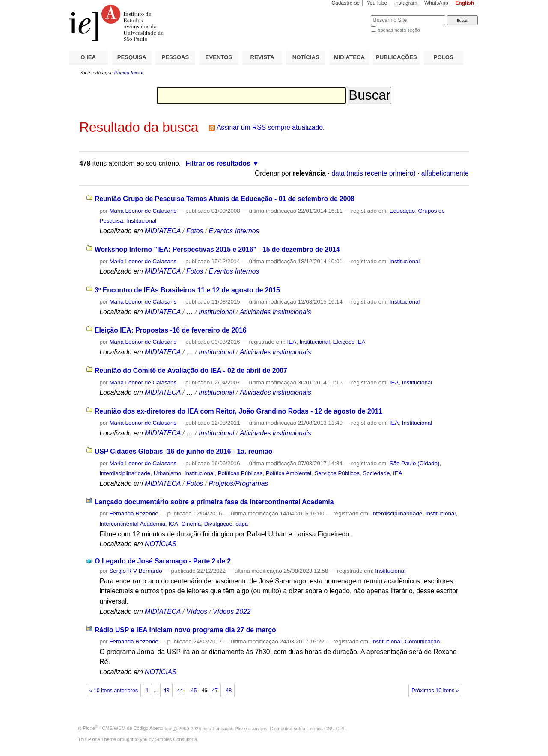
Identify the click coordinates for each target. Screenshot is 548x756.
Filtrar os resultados (218, 163)
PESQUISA (132, 57)
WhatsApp (436, 3)
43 (166, 691)
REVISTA (262, 57)
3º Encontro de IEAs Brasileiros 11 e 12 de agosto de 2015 (187, 290)
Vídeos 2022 (232, 612)
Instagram (406, 3)
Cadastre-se (345, 3)
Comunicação (422, 641)
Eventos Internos (234, 231)
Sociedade (376, 473)
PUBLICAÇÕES (396, 57)
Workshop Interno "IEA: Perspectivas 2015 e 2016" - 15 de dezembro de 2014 (217, 249)
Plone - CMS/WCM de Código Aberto (123, 728)
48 (229, 691)
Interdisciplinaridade (125, 473)
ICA (173, 524)
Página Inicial (128, 73)
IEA (292, 342)
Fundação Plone (230, 728)
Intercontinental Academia (132, 524)
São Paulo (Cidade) (415, 463)
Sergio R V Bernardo (136, 571)
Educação (402, 211)
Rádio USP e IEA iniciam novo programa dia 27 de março (185, 630)
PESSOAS (176, 57)
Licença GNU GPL (326, 728)
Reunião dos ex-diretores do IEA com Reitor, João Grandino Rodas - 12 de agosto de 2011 (238, 411)
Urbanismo (168, 473)
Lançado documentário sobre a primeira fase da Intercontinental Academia (214, 502)
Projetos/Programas (238, 484)
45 (194, 691)
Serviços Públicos (337, 473)
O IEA (88, 57)
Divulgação (218, 524)
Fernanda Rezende (134, 513)
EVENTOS (219, 57)
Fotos (195, 231)
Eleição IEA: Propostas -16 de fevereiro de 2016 (171, 330)
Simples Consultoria (176, 739)
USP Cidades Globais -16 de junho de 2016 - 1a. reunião (184, 451)
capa (242, 524)
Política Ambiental (289, 473)
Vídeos (197, 612)
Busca (350, 15)
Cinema (191, 524)
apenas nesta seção (399, 30)
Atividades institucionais (275, 312)
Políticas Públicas (240, 473)
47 (215, 691)
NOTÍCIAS (306, 57)
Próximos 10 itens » (435, 691)
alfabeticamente (445, 173)
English (465, 3)
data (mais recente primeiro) (374, 173)
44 (180, 691)
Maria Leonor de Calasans (143, 211)
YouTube (377, 3)
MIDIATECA (349, 57)
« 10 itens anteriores (113, 691)
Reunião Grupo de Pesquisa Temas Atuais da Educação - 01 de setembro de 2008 (225, 199)
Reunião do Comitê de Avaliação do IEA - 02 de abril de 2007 (191, 371)
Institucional (141, 221)
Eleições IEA (349, 342)
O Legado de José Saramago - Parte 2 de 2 (163, 561)
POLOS (444, 57)
